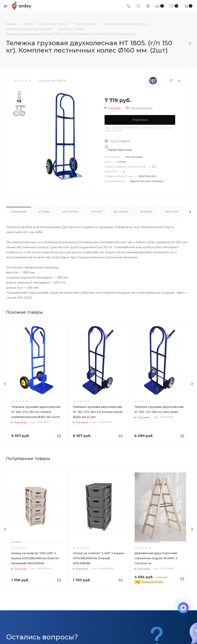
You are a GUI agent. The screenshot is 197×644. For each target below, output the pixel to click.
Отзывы (44, 212)
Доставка (121, 212)
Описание (19, 212)
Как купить (70, 212)
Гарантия (171, 212)
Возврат (147, 212)
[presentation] (5, 384)
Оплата (96, 212)
